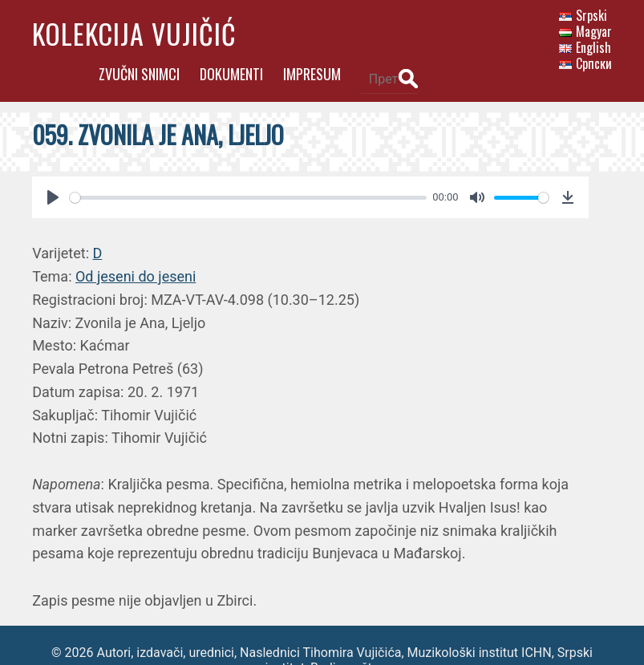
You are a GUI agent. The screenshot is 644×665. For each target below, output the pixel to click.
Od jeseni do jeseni (136, 247)
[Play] (53, 168)
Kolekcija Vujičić (134, 33)
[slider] (245, 168)
